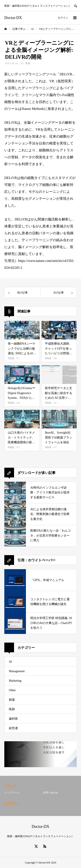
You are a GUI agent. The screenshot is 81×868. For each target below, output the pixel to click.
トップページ (12, 793)
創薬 (12, 700)
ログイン (63, 18)
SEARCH (75, 6)
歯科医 (13, 719)
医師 (28, 63)
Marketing (15, 681)
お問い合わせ (51, 793)
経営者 (13, 728)
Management (17, 671)
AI (22, 63)
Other (12, 690)
